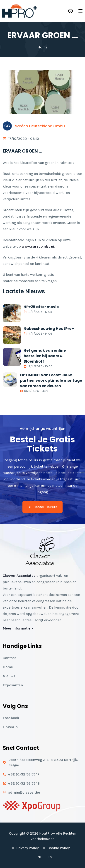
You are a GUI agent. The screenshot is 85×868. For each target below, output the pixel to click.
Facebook (11, 718)
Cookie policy (59, 848)
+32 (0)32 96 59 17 (24, 774)
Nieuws (9, 676)
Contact (9, 658)
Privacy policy (27, 848)
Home (42, 47)
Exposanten (13, 685)
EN (50, 857)
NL (40, 857)
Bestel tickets (42, 507)
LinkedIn (10, 727)
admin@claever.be (24, 792)
